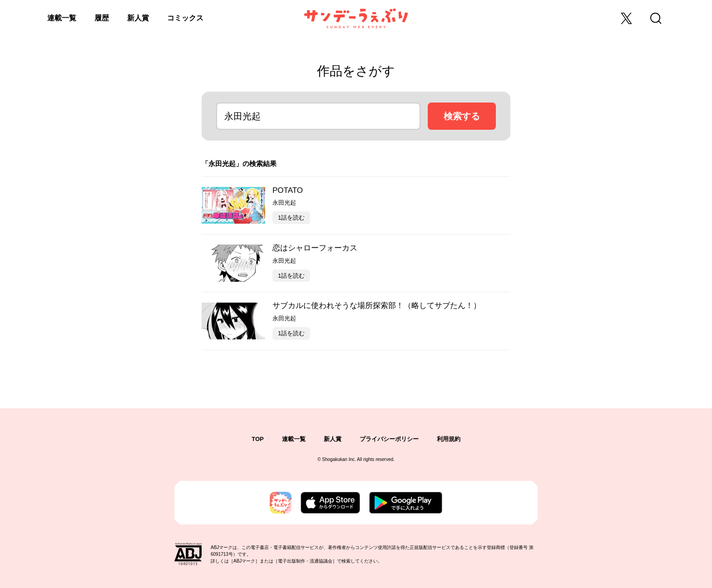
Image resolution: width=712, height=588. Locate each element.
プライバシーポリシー (389, 439)
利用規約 (449, 439)
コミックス (185, 18)
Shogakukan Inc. (339, 459)
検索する (462, 116)
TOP (258, 439)
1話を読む (291, 218)
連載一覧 (62, 18)
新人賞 (138, 18)
